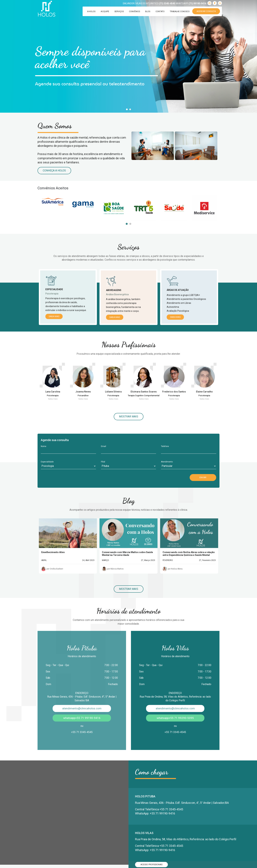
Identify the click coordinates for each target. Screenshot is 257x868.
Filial (103, 462)
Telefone (165, 446)
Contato (160, 11)
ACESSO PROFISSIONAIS (151, 865)
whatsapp (82, 718)
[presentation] (66, 477)
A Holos (91, 11)
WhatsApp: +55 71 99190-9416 (155, 813)
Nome (44, 446)
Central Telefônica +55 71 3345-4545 (159, 809)
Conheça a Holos (54, 171)
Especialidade (47, 462)
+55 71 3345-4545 (82, 732)
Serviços (119, 11)
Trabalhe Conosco (180, 11)
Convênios (134, 11)
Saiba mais (54, 316)
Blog (148, 11)
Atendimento (167, 462)
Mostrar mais (129, 417)
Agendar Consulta (206, 11)
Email (104, 446)
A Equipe (105, 11)
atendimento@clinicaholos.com (82, 708)
